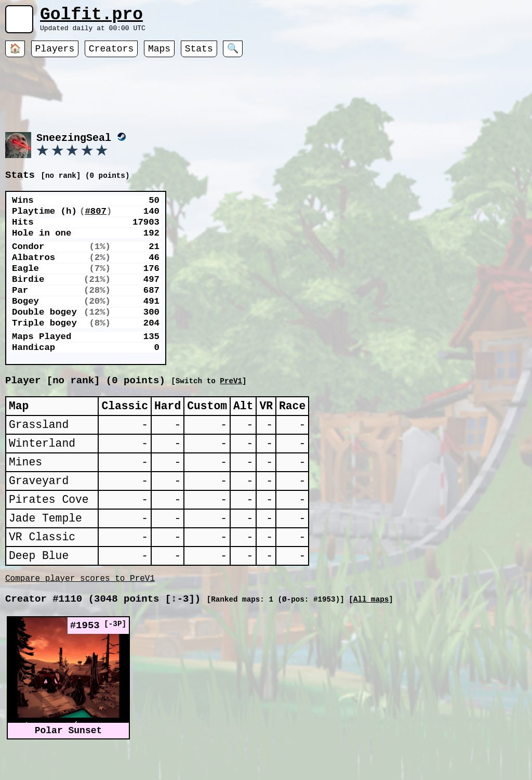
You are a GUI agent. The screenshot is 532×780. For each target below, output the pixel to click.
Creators (111, 55)
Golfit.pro (91, 17)
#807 (96, 226)
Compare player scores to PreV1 (80, 616)
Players (55, 55)
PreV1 (336, 393)
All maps (371, 639)
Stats (199, 55)
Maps (159, 55)
